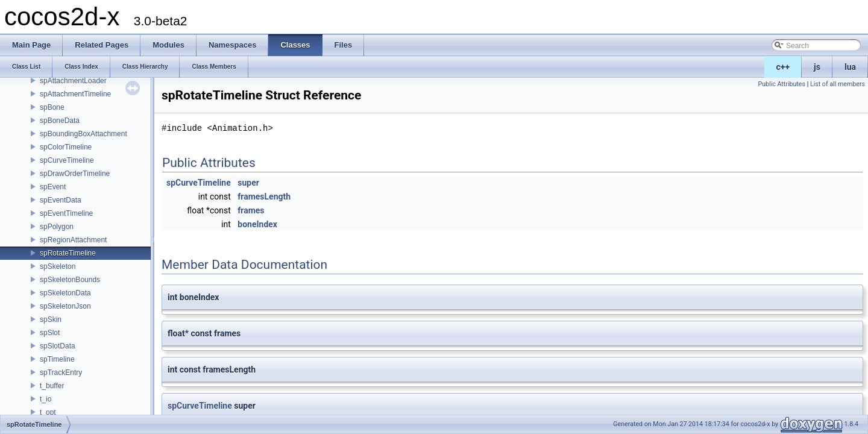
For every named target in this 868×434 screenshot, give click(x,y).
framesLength (264, 197)
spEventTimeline (66, 213)
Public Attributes (782, 84)
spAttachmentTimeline (75, 94)
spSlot (50, 333)
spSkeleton (58, 266)
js (817, 67)
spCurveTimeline (67, 160)
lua (850, 67)
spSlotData (58, 346)
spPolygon (57, 227)
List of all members (838, 84)
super (248, 183)
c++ (783, 67)
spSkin (51, 319)
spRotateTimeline (68, 253)
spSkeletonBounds (70, 280)
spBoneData (60, 121)
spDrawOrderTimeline (75, 174)
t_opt (48, 412)
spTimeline (57, 359)
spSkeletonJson (65, 306)
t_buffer (52, 386)
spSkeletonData (65, 293)
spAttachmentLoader (73, 81)
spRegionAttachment (73, 240)
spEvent (53, 187)
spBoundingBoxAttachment (83, 134)
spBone (52, 107)
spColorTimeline (66, 147)
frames (251, 210)
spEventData (61, 200)
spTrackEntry (61, 373)
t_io (46, 399)
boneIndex (257, 224)
